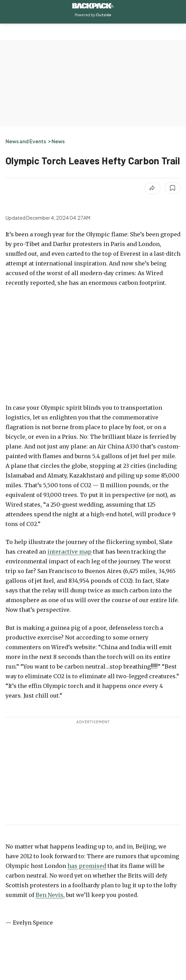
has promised (87, 866)
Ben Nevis (49, 895)
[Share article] (152, 188)
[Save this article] (173, 188)
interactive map (69, 552)
